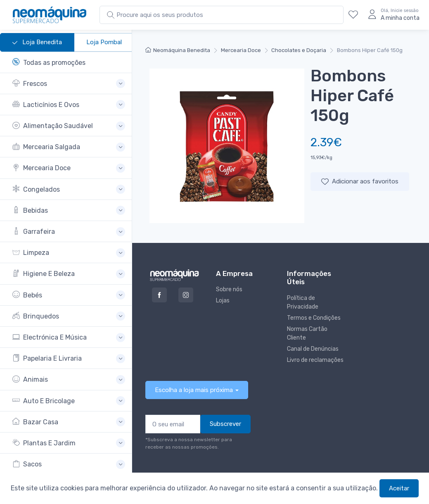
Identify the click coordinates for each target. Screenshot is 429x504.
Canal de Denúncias (313, 349)
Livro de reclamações (315, 360)
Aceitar (399, 488)
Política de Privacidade (303, 302)
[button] (69, 84)
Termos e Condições (314, 318)
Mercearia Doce (241, 50)
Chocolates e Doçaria (299, 50)
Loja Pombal (104, 42)
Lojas (223, 301)
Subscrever (225, 424)
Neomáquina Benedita (178, 50)
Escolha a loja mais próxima (194, 390)
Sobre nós (229, 289)
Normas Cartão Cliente (307, 333)
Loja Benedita (37, 43)
